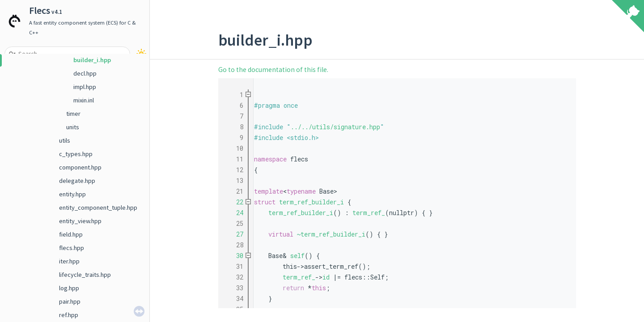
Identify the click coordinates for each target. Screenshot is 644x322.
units (73, 127)
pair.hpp (70, 301)
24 (234, 213)
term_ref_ (369, 213)
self (297, 256)
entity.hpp (72, 194)
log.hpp (69, 288)
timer (73, 114)
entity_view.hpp (80, 221)
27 (234, 234)
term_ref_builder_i (311, 202)
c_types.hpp (76, 154)
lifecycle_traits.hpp (85, 275)
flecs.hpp (72, 248)
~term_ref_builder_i (331, 234)
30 (234, 256)
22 (234, 202)
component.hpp (80, 167)
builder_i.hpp (92, 60)
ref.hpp (69, 315)
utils (65, 140)
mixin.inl (84, 100)
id (326, 277)
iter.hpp (69, 261)
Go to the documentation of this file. (273, 70)
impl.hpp (85, 87)
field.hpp (71, 234)
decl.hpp (85, 73)
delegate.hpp (77, 181)
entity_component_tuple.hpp (98, 208)
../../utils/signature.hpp (335, 127)
